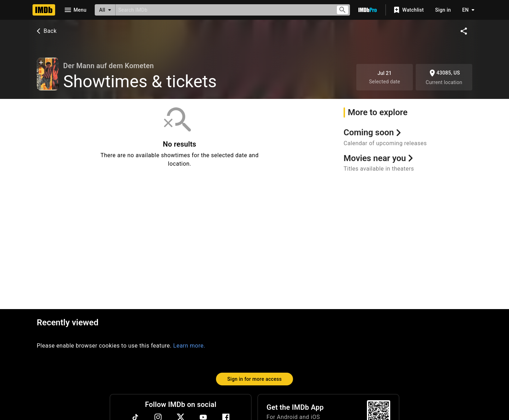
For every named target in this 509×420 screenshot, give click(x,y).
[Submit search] (343, 10)
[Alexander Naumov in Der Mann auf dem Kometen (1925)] (48, 74)
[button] (41, 63)
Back (46, 31)
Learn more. (189, 346)
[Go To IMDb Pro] (368, 10)
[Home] (44, 10)
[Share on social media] (464, 31)
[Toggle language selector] (467, 10)
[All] (105, 10)
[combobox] (223, 10)
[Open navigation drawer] (75, 10)
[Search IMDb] (223, 10)
